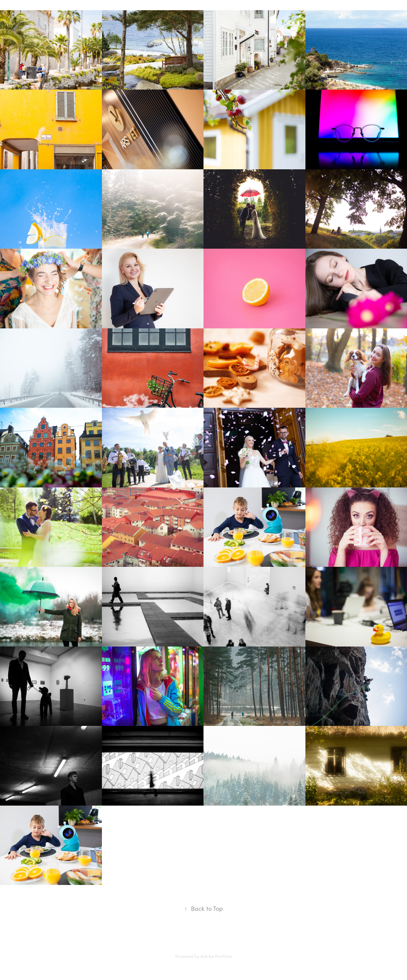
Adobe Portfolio (216, 956)
